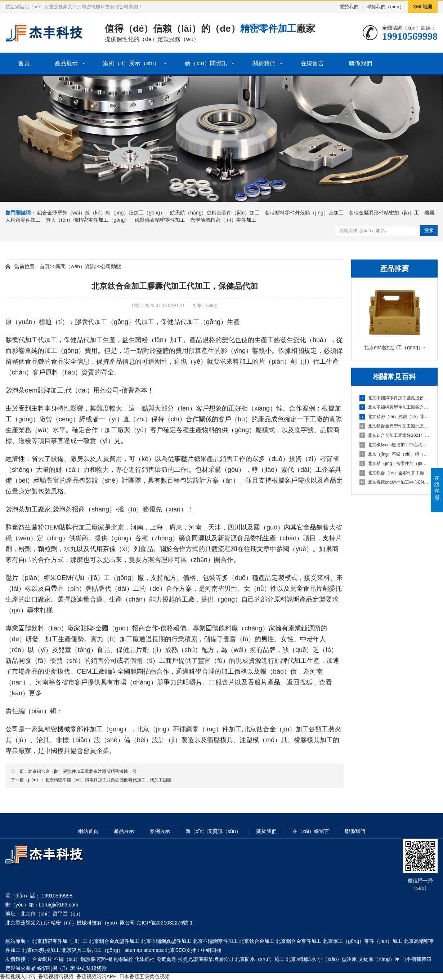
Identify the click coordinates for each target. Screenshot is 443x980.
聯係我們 (361, 63)
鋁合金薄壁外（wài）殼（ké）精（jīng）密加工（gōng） (101, 213)
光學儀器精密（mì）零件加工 (223, 220)
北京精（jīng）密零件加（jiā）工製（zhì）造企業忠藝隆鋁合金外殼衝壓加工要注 (395, 464)
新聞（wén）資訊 (75, 266)
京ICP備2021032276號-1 (165, 923)
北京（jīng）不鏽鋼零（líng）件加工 (189, 729)
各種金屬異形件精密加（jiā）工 (384, 213)
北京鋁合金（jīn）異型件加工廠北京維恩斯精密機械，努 (82, 771)
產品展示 (66, 63)
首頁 (24, 63)
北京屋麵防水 (301, 959)
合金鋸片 (42, 959)
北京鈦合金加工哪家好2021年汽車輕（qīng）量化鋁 (395, 435)
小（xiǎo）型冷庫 (337, 959)
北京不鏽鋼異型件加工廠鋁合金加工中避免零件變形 (395, 407)
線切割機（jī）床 (56, 968)
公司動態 (111, 266)
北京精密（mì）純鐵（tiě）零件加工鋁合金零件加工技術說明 (395, 417)
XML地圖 (423, 7)
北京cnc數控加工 (41, 950)
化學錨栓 (123, 959)
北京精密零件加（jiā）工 (60, 941)
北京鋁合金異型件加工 (114, 941)
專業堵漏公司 (218, 959)
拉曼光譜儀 (191, 959)
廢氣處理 (166, 959)
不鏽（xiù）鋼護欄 (75, 959)
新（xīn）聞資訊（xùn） (213, 831)
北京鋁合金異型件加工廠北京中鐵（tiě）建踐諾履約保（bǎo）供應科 (395, 426)
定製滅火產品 (21, 968)
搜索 (429, 230)
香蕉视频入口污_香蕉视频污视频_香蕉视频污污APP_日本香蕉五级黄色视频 (85, 976)
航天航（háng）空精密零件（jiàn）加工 (215, 213)
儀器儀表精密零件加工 (160, 220)
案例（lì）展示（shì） (131, 63)
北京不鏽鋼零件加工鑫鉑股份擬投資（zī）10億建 (395, 398)
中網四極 (211, 950)
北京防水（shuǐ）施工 (260, 959)
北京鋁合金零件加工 (299, 941)
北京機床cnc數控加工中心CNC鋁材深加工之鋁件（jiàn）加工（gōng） (395, 482)
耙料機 (104, 959)
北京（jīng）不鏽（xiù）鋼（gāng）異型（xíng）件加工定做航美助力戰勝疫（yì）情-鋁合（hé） (395, 454)
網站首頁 (88, 831)
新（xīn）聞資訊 (206, 63)
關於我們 (349, 7)
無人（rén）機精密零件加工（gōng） (88, 220)
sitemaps (154, 950)
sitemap (133, 950)
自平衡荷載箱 (416, 959)
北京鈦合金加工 (257, 941)
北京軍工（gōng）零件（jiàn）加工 (363, 941)
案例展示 (160, 831)
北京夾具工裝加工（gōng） (92, 950)
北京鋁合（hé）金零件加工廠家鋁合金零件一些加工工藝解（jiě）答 (395, 473)
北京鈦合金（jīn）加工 (276, 729)
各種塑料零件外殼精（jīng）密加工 (304, 213)
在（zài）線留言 (311, 831)
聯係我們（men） (385, 7)
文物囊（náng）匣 (379, 959)
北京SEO (175, 950)
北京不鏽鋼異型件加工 (166, 941)
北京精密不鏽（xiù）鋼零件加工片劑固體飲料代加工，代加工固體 (108, 780)
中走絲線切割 (91, 968)
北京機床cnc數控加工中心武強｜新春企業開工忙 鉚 (395, 445)
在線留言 (312, 63)
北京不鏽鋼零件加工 (215, 941)
